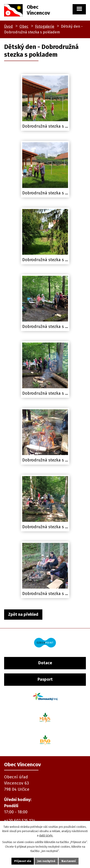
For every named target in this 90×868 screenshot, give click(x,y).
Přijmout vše (23, 861)
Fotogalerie (45, 26)
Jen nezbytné (46, 861)
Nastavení (69, 861)
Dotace (45, 663)
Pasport (45, 679)
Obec (24, 26)
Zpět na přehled (23, 614)
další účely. (46, 836)
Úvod (8, 26)
